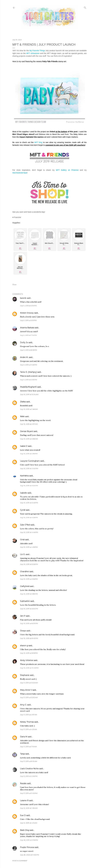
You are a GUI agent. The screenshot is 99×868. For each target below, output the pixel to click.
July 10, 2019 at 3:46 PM (29, 503)
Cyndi (23, 510)
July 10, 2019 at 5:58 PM (29, 594)
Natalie (23, 783)
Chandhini (25, 571)
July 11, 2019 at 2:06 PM (29, 776)
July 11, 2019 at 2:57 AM (29, 715)
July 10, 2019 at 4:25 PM (29, 517)
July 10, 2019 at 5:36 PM (29, 579)
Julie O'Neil (25, 525)
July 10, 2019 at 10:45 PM (29, 668)
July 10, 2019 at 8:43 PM (29, 638)
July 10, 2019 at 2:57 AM (29, 424)
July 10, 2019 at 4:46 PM (29, 532)
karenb (23, 298)
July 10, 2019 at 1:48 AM (29, 409)
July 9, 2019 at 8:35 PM (29, 350)
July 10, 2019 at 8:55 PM (29, 653)
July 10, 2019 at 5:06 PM (29, 564)
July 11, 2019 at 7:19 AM (28, 747)
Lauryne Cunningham (30, 461)
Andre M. (24, 357)
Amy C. (23, 705)
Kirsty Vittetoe (27, 660)
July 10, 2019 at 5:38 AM (29, 439)
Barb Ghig (25, 830)
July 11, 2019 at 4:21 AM (28, 729)
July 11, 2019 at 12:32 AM (29, 697)
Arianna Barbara (27, 328)
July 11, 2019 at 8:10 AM (29, 761)
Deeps (23, 631)
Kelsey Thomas (27, 722)
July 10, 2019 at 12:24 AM (29, 394)
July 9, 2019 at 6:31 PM (28, 320)
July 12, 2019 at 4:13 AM (29, 823)
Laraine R (24, 801)
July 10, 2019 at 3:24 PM (29, 486)
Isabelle (24, 493)
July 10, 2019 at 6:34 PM (29, 609)
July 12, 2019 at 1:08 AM (29, 808)
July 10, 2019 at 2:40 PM (29, 468)
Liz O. (23, 554)
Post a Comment (20, 861)
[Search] (85, 7)
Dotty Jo (24, 342)
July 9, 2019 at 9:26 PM (29, 365)
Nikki (22, 416)
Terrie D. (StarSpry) (28, 372)
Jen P (23, 616)
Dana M (24, 737)
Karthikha (24, 476)
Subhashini (25, 601)
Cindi (22, 540)
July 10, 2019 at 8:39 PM (29, 623)
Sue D (23, 815)
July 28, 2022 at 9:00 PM (30, 855)
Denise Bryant (27, 431)
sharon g (24, 646)
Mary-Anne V (26, 690)
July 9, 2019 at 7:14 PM (28, 335)
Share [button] (14, 285)
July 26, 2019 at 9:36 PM (29, 840)
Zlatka (23, 402)
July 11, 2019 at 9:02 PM (29, 793)
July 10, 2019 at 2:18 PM (29, 454)
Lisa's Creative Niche (29, 769)
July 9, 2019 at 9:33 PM (29, 380)
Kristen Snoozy (27, 313)
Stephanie (25, 675)
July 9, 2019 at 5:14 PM (28, 306)
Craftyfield (25, 586)
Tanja (22, 754)
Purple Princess (27, 847)
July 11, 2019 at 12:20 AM (29, 683)
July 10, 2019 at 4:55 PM (29, 547)
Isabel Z (24, 446)
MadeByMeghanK (28, 387)
